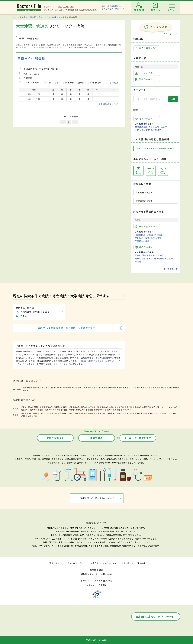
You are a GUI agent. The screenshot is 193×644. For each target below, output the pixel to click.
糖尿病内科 (104, 407)
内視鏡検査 (140, 235)
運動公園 (49, 388)
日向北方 (148, 388)
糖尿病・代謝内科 (45, 410)
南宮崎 (30, 388)
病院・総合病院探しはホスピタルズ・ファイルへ (113, 7)
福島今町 (161, 388)
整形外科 (28, 413)
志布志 (26, 390)
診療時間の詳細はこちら (109, 104)
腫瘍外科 (128, 413)
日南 (110, 388)
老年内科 (89, 410)
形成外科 (36, 413)
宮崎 (25, 388)
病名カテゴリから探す (48, 17)
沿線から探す (144, 79)
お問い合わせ (128, 563)
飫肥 (106, 388)
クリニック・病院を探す (138, 438)
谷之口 (130, 388)
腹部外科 (144, 413)
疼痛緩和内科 (99, 410)
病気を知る (96, 438)
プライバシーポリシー (77, 563)
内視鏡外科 (153, 413)
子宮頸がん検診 (142, 241)
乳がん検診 (156, 238)
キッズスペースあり (158, 127)
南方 (39, 388)
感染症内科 (137, 407)
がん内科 (56, 410)
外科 (22, 413)
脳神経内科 (81, 410)
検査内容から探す (146, 227)
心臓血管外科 (111, 413)
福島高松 (168, 388)
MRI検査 (158, 235)
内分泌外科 (33, 416)
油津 (114, 388)
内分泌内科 (25, 410)
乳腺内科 (116, 410)
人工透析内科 (94, 407)
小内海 (85, 388)
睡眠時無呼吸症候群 (163, 258)
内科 (22, 407)
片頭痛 (138, 262)
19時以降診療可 (142, 130)
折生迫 (74, 388)
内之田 (101, 388)
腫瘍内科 (128, 407)
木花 (43, 388)
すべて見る (114, 83)
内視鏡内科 (147, 407)
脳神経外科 (83, 413)
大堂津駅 (32, 17)
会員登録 (102, 585)
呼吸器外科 (74, 413)
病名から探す (144, 247)
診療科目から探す (146, 48)
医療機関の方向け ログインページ (155, 616)
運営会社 (141, 563)
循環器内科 (68, 407)
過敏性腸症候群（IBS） (153, 255)
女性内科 (72, 410)
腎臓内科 (76, 407)
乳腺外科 (102, 413)
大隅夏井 (176, 388)
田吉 (35, 388)
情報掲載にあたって (89, 574)
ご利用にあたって (56, 563)
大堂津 (119, 388)
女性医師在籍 (141, 127)
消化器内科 (29, 407)
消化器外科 (45, 413)
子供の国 (63, 388)
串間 (155, 388)
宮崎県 (22, 17)
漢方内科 (155, 407)
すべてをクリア (171, 34)
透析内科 (64, 410)
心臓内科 (113, 407)
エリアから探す (145, 73)
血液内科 (121, 407)
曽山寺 (56, 388)
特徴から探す (144, 119)
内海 (79, 388)
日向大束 (141, 388)
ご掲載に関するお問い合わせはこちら (96, 498)
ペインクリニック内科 (169, 407)
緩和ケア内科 (126, 410)
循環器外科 (93, 413)
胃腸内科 (38, 407)
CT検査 (150, 235)
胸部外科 (136, 413)
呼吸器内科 (58, 407)
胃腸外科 (53, 413)
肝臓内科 (109, 410)
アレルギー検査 (142, 238)
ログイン (91, 585)
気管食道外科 (63, 413)
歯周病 (150, 258)
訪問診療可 (156, 130)
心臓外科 (121, 413)
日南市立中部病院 (31, 59)
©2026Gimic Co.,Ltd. (97, 640)
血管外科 (24, 416)
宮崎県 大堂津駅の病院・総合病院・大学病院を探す (67, 328)
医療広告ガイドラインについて (104, 563)
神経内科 (84, 407)
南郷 (125, 388)
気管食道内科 (47, 407)
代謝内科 (34, 410)
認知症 (138, 255)
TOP (15, 17)
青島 (69, 388)
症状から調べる (55, 438)
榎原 (135, 388)
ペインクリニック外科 (167, 413)
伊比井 (91, 388)
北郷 (96, 388)
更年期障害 (140, 258)
